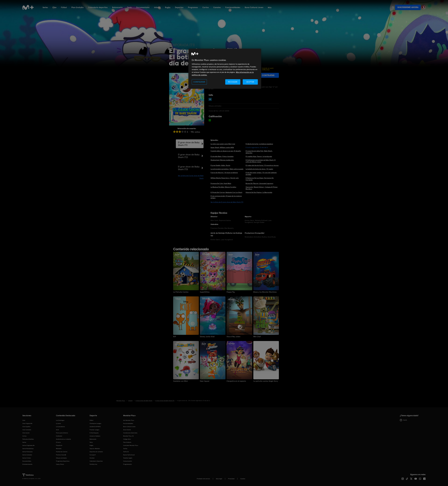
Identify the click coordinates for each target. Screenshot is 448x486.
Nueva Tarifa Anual (129, 455)
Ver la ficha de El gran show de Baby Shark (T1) (227, 202)
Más (270, 8)
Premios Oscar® (61, 455)
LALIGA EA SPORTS (95, 427)
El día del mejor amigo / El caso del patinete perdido (261, 174)
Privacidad (231, 479)
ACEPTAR (250, 82)
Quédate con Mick (180, 381)
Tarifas (125, 449)
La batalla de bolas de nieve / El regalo (259, 169)
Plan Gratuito (78, 7)
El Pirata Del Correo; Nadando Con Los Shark (226, 192)
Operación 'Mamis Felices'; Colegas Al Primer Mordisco (262, 188)
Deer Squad (205, 381)
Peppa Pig (231, 292)
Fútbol (64, 7)
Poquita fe (59, 445)
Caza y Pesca (60, 464)
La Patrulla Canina (181, 292)
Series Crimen (27, 458)
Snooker (92, 458)
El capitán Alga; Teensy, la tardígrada (259, 156)
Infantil (157, 7)
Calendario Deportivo (96, 461)
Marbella (59, 449)
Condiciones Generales (130, 433)
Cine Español (26, 427)
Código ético (127, 439)
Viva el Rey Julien (233, 337)
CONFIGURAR (199, 82)
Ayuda (403, 420)
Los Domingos (60, 420)
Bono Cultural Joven (254, 7)
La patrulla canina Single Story (266, 381)
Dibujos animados (61, 458)
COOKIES (243, 479)
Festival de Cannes (62, 452)
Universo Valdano (95, 436)
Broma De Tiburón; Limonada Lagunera (259, 183)
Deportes (179, 7)
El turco (58, 442)
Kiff (175, 337)
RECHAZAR (233, 82)
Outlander (59, 436)
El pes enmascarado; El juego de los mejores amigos (226, 197)
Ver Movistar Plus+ (129, 420)
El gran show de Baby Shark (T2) (189, 156)
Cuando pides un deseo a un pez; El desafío (226, 151)
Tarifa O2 (126, 452)
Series (45, 7)
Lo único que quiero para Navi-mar (223, 144)
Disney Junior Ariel (207, 337)
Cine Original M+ (27, 423)
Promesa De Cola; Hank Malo (221, 183)
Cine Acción (26, 433)
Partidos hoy (93, 464)
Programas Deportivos (63, 461)
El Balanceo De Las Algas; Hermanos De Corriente (260, 179)
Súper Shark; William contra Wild (222, 147)
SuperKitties (205, 292)
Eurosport (93, 455)
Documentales (143, 7)
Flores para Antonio (62, 433)
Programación (128, 464)
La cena (58, 423)
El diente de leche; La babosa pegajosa (259, 144)
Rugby (168, 7)
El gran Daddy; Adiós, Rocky (220, 165)
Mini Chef (257, 337)
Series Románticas (28, 449)
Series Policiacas (27, 452)
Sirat (57, 430)
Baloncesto (117, 7)
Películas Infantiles (28, 439)
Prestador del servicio (203, 479)
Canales (217, 7)
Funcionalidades (233, 7)
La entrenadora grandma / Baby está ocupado (227, 169)
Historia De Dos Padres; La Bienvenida (259, 192)
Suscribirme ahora (408, 7)
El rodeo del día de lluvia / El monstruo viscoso (262, 165)
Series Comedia (27, 455)
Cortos (206, 7)
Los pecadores (60, 427)
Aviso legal (219, 479)
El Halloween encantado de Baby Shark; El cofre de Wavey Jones (261, 161)
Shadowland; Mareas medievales (222, 160)
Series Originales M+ (29, 445)
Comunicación (128, 461)
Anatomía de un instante (63, 439)
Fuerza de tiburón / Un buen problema (224, 173)
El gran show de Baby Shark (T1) (189, 144)
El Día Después (94, 433)
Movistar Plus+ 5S (128, 436)
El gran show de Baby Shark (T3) (189, 168)
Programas (193, 7)
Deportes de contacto (96, 452)
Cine (54, 7)
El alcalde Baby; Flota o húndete (222, 156)
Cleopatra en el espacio (236, 381)
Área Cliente (127, 430)
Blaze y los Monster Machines (265, 292)
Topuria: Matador (95, 449)
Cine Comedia (27, 430)
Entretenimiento (27, 464)
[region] (225, 69)
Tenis (129, 7)
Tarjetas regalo (128, 458)
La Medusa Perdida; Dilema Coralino (223, 187)
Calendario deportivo (98, 7)
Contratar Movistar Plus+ (131, 445)
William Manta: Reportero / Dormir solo (225, 178)
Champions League (95, 423)
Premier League (94, 430)
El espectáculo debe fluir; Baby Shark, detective (259, 152)
